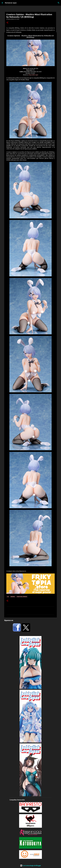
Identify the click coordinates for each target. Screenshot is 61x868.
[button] (7, 23)
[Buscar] (59, 3)
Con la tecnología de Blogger (31, 866)
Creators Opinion (22, 597)
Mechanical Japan (11, 3)
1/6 (8, 597)
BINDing (13, 597)
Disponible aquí (33, 75)
